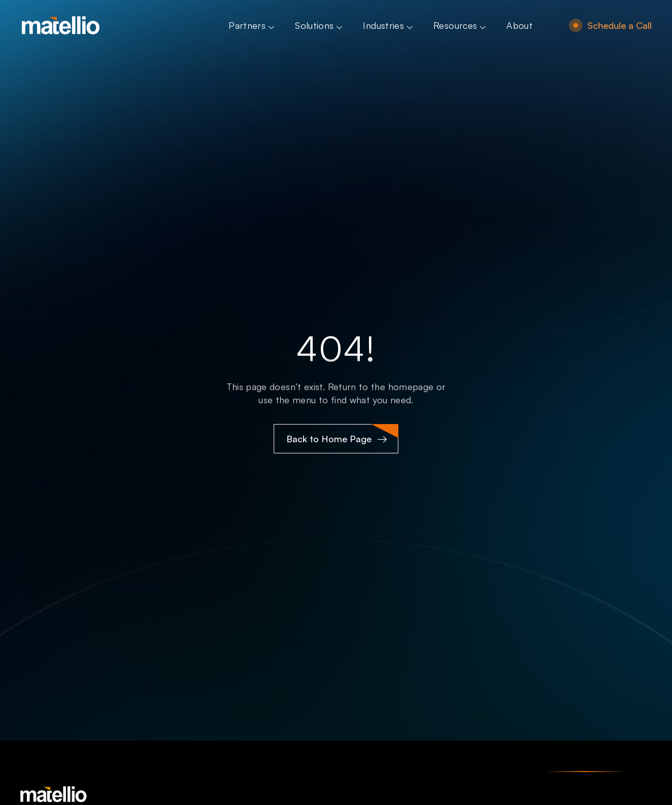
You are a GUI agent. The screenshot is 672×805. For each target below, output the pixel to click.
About (519, 25)
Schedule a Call (620, 25)
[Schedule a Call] (576, 25)
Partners (253, 25)
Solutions (320, 25)
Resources (461, 25)
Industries (389, 25)
